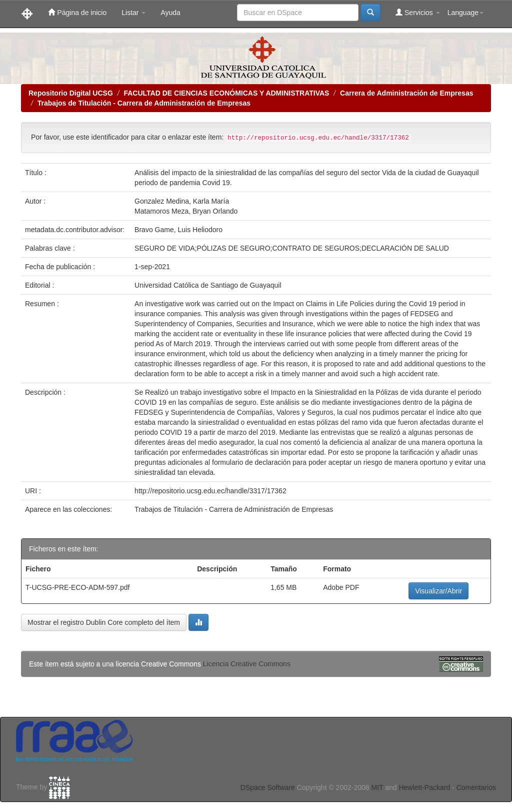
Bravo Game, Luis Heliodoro (178, 230)
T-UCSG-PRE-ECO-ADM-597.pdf (77, 587)
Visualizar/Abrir (438, 591)
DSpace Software (268, 787)
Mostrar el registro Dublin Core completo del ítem (104, 622)
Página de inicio (77, 12)
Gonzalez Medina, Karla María (182, 201)
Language (465, 13)
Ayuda (170, 13)
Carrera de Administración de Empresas (406, 93)
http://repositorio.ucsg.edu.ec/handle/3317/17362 (210, 491)
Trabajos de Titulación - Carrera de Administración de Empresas (144, 103)
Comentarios (476, 787)
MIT (377, 787)
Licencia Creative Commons (247, 664)
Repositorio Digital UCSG (71, 93)
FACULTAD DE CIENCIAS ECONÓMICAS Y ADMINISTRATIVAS (226, 93)
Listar (133, 13)
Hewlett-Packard (424, 787)
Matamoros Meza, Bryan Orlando (186, 211)
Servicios (418, 12)
